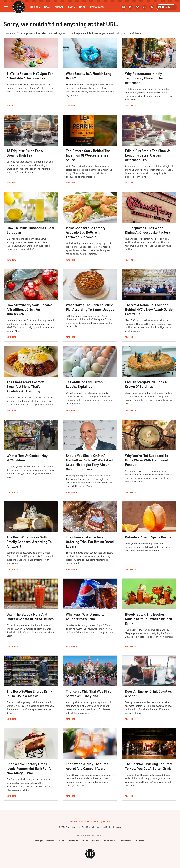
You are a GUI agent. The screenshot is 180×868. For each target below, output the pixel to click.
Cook (47, 7)
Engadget (38, 841)
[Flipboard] (130, 7)
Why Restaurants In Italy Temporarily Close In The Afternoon (144, 78)
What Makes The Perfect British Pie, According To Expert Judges (90, 307)
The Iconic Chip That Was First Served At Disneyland (88, 694)
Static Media (71, 827)
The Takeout (141, 841)
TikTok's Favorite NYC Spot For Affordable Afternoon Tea (30, 76)
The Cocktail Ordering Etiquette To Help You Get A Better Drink (149, 766)
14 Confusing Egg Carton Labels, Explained (84, 384)
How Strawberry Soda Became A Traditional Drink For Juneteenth (30, 309)
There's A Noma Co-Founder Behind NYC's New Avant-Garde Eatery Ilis (149, 309)
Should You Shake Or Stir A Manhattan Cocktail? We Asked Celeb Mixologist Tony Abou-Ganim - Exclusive (89, 462)
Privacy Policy (102, 821)
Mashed (96, 841)
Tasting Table (109, 841)
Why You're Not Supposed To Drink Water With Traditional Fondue (147, 460)
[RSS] (151, 7)
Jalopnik (50, 841)
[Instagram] (123, 7)
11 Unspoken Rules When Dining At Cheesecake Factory (148, 230)
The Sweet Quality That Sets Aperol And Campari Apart (87, 766)
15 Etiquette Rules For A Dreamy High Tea (25, 153)
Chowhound (73, 841)
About (74, 821)
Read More (11, 106)
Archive (86, 821)
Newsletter (166, 7)
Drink (82, 7)
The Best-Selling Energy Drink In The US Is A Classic (29, 694)
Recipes (35, 7)
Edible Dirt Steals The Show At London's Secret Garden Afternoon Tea (148, 155)
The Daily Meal (125, 841)
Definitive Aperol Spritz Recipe (148, 537)
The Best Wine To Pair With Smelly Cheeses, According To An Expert (29, 542)
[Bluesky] (137, 7)
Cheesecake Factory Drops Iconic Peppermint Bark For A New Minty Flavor (29, 768)
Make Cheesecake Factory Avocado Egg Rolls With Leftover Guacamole (86, 232)
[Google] (144, 7)
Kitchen (59, 7)
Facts (71, 7)
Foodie (85, 841)
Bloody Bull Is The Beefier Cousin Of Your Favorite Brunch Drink (148, 619)
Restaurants (97, 7)
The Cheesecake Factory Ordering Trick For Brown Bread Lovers (90, 542)
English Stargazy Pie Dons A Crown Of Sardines (146, 384)
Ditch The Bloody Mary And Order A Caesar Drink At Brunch (30, 616)
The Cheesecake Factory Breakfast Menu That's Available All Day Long (25, 386)
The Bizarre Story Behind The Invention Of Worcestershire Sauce (88, 155)
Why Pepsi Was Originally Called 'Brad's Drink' (85, 616)
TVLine (61, 841)
